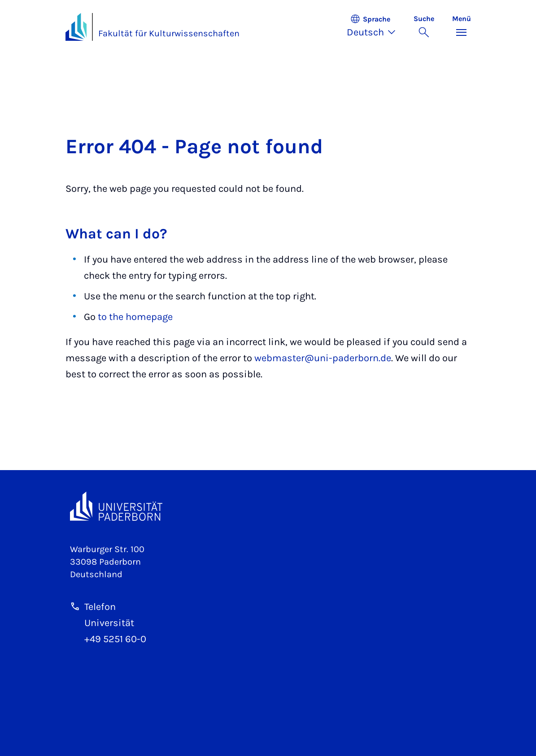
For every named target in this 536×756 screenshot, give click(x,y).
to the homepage (135, 317)
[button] (376, 27)
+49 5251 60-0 (115, 639)
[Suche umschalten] (424, 27)
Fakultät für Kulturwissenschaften (169, 33)
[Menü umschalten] (462, 27)
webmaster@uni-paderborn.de (323, 358)
